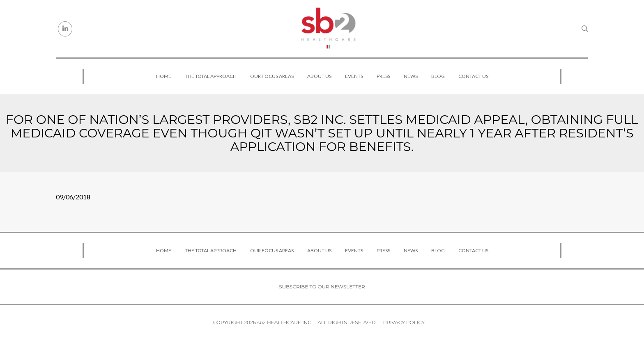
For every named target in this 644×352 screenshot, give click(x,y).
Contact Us (473, 76)
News (411, 76)
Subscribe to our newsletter (322, 287)
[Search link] (585, 29)
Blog (438, 76)
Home (164, 76)
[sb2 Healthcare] (328, 29)
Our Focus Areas (272, 76)
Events (354, 76)
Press (383, 76)
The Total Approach (211, 76)
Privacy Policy (404, 322)
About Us (319, 76)
